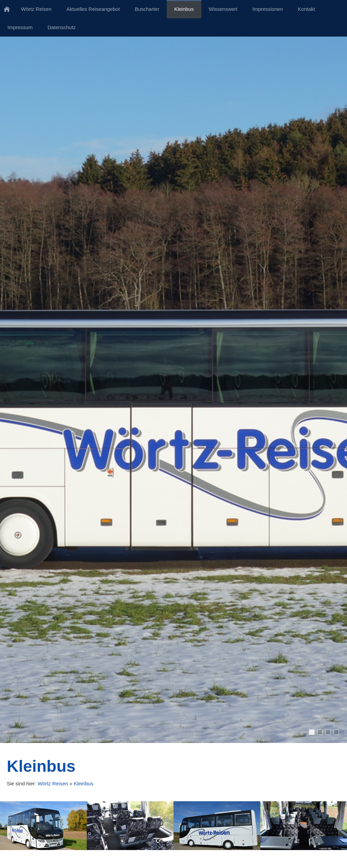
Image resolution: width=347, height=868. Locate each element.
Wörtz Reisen (53, 783)
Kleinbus (84, 783)
